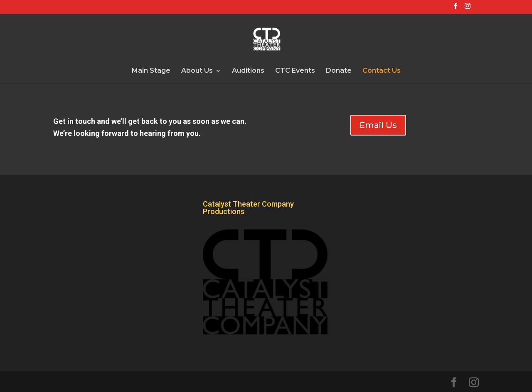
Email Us (378, 125)
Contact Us (382, 71)
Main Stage (151, 71)
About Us (197, 71)
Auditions (248, 71)
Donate (339, 71)
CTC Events (295, 71)
